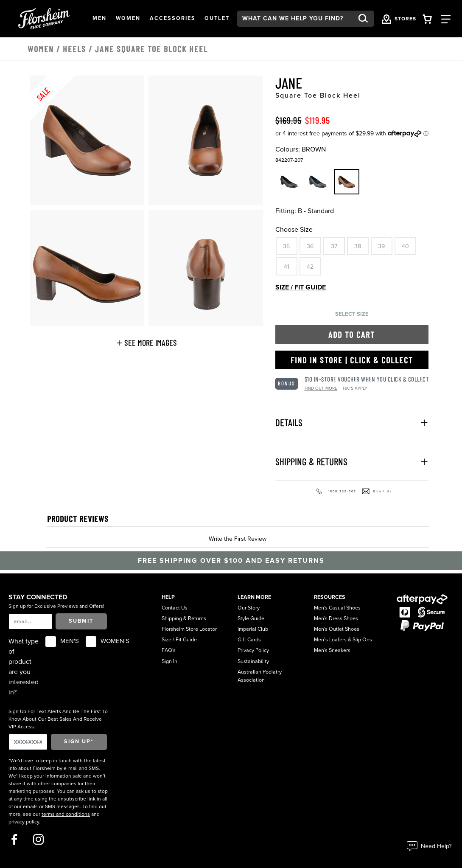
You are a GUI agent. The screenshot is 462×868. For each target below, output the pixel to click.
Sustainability (253, 662)
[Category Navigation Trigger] (446, 18)
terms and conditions (66, 814)
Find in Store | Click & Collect (352, 360)
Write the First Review (238, 539)
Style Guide (251, 619)
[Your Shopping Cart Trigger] (427, 18)
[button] (99, 19)
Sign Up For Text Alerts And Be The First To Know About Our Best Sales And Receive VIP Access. (58, 719)
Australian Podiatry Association (260, 676)
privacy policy (24, 822)
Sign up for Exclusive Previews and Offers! (56, 606)
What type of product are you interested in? (24, 667)
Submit (81, 621)
